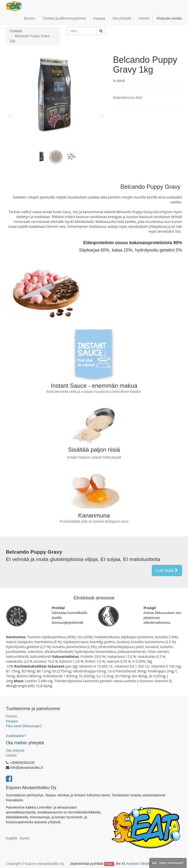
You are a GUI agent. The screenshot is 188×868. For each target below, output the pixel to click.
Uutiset (11, 755)
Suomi (24, 838)
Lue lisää (167, 571)
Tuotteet (16, 31)
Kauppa (12, 721)
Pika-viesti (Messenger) (24, 726)
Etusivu (12, 716)
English (12, 838)
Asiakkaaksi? (16, 736)
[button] (11, 112)
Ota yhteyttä (15, 750)
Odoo (109, 864)
